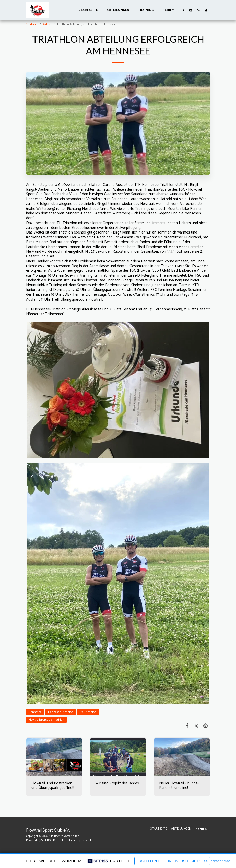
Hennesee (35, 712)
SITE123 (46, 840)
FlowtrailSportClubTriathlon (46, 720)
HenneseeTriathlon (61, 712)
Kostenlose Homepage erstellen (74, 840)
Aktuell (48, 24)
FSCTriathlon (88, 712)
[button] (183, 10)
